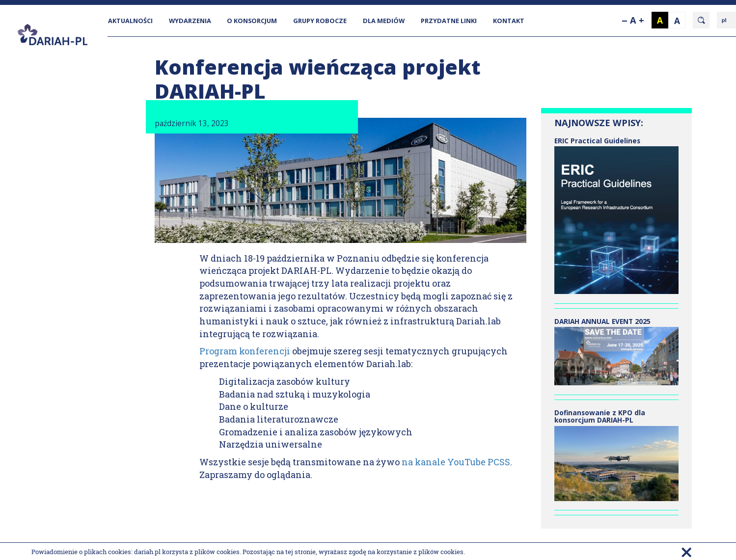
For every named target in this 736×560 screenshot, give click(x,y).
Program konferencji (245, 351)
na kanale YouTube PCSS (456, 462)
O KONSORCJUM (252, 21)
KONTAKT (509, 21)
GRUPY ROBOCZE (320, 21)
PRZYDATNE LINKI (449, 21)
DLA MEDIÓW (384, 21)
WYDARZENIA (190, 21)
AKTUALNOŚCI (130, 21)
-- (624, 20)
